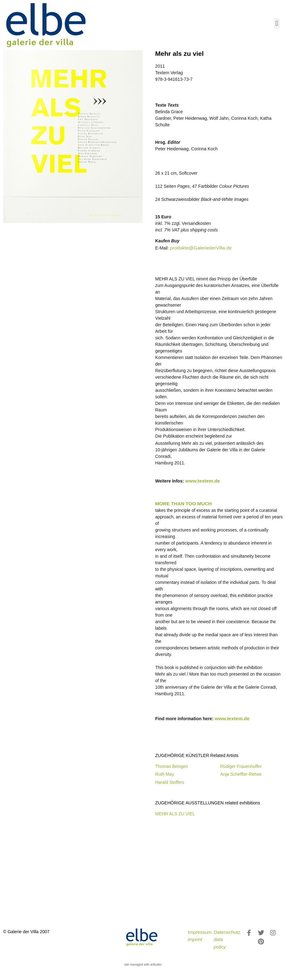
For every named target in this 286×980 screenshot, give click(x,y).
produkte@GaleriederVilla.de (201, 248)
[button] (277, 24)
